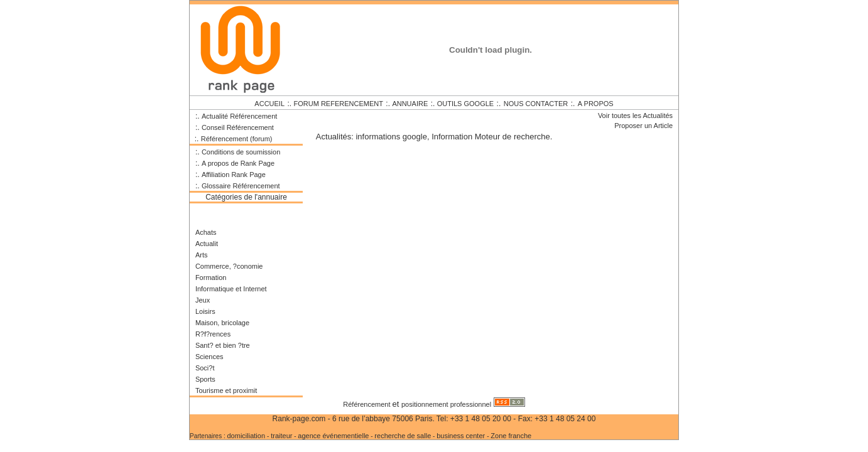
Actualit (207, 244)
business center (462, 436)
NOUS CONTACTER (536, 104)
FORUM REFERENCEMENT (339, 104)
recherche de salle (403, 436)
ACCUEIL (269, 104)
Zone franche (511, 436)
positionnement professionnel (446, 404)
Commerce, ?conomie (229, 266)
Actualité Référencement (239, 116)
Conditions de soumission (241, 152)
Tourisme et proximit (226, 390)
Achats (206, 232)
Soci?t (205, 368)
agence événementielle (333, 436)
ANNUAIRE (410, 104)
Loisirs (205, 311)
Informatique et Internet (231, 289)
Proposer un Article (643, 126)
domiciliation (247, 436)
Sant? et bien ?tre (223, 345)
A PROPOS (596, 104)
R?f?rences (213, 334)
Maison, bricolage (222, 323)
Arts (202, 255)
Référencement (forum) (237, 139)
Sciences (209, 357)
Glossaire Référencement (241, 186)
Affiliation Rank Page (234, 175)
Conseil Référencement (238, 127)
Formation (211, 277)
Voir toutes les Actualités (635, 116)
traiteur (281, 436)
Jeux (203, 300)
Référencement (367, 404)
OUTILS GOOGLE (465, 104)
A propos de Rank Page (238, 163)
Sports (205, 379)
